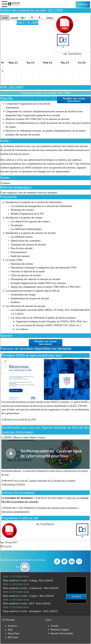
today (50, 18)
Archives (12, 626)
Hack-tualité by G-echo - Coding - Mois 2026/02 (28, 580)
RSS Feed (13, 637)
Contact (83, 4)
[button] (5, 4)
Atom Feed (13, 633)
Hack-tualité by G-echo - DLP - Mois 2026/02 (27, 603)
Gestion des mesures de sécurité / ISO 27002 (32, 10)
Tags (10, 629)
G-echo (8, 546)
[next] (39, 18)
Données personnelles (62, 633)
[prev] (32, 18)
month (14, 18)
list (23, 18)
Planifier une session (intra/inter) (74, 100)
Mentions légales (60, 629)
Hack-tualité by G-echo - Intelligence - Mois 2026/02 (30, 611)
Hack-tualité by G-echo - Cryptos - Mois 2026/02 (28, 596)
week (5, 18)
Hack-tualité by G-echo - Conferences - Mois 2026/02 (31, 588)
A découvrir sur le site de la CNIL (19, 419)
